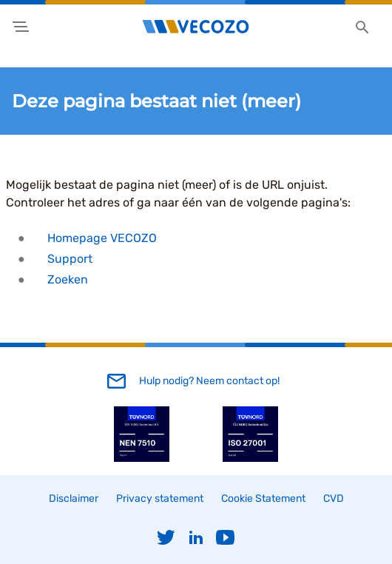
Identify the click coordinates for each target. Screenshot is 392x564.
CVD (334, 498)
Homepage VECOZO (102, 238)
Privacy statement (160, 498)
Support (70, 259)
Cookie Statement (263, 498)
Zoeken (68, 279)
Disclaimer (74, 498)
